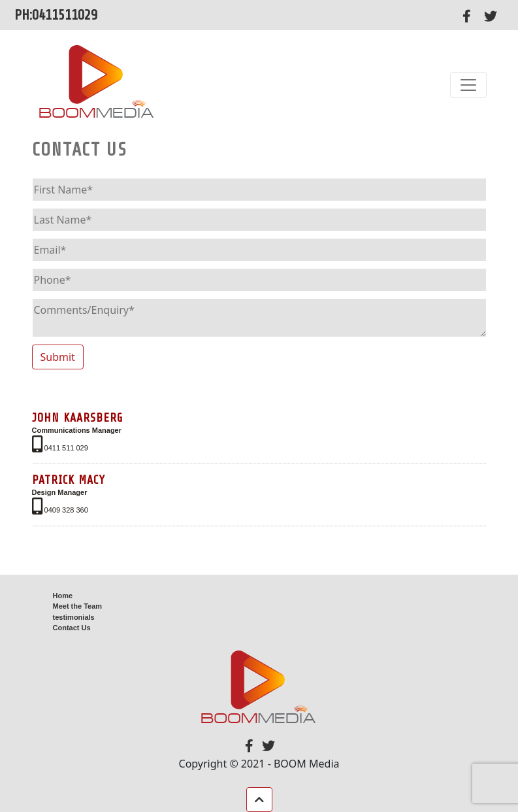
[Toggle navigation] (468, 85)
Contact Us (72, 628)
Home (63, 596)
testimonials (74, 617)
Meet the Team (78, 606)
